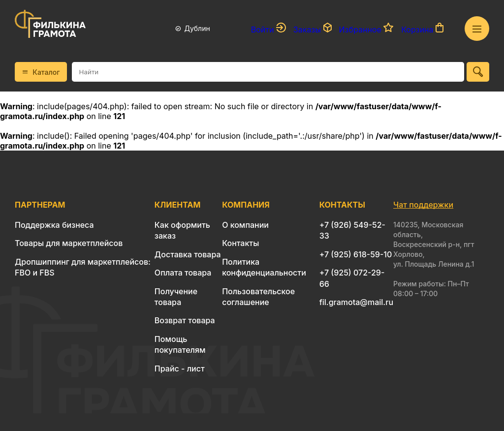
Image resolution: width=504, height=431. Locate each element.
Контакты (240, 243)
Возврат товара (185, 320)
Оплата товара (183, 273)
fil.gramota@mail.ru (356, 302)
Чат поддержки (423, 205)
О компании (245, 225)
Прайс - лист (180, 369)
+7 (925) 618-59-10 (356, 254)
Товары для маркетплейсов (69, 243)
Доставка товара (188, 254)
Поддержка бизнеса (54, 225)
